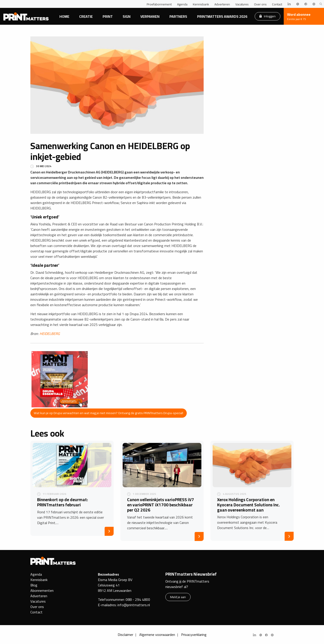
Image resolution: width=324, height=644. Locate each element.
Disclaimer (125, 635)
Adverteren (222, 4)
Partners (178, 16)
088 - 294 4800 (138, 599)
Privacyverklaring (194, 635)
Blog (34, 585)
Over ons (260, 4)
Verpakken (150, 16)
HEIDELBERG (50, 334)
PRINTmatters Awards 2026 (222, 16)
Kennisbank (201, 4)
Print (108, 16)
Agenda (182, 4)
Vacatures (242, 4)
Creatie (86, 16)
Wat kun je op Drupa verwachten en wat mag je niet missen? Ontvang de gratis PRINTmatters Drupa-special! (108, 413)
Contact (277, 4)
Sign (127, 16)
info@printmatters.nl (134, 605)
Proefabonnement (159, 4)
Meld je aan (178, 597)
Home (64, 16)
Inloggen (268, 16)
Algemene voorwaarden (157, 635)
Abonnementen (42, 590)
